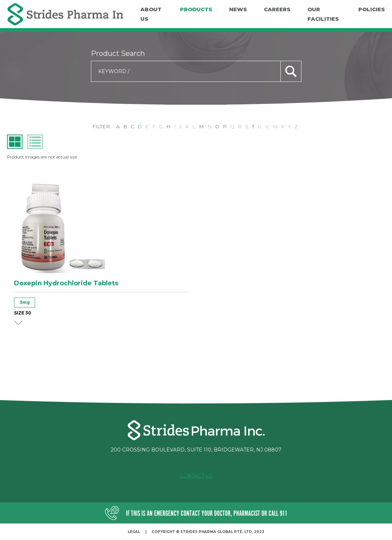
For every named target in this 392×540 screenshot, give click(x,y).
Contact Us (196, 476)
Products (196, 9)
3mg (25, 302)
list (35, 142)
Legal (134, 532)
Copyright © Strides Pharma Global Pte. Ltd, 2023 (208, 532)
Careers (277, 9)
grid (15, 142)
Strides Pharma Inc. (65, 14)
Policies (372, 9)
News (238, 9)
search (291, 71)
